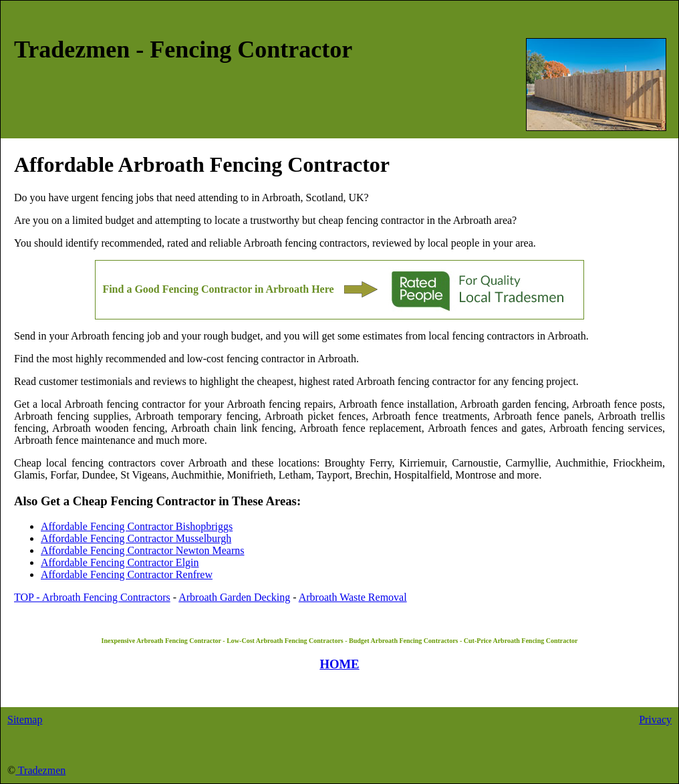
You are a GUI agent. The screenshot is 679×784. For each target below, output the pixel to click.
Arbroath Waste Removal (353, 597)
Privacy (655, 720)
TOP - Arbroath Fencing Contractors (92, 597)
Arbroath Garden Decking (234, 597)
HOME (339, 664)
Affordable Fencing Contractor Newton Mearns (143, 550)
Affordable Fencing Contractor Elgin (120, 562)
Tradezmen (40, 770)
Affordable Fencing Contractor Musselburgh (136, 538)
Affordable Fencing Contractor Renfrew (127, 574)
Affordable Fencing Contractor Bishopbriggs (137, 526)
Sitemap (25, 720)
